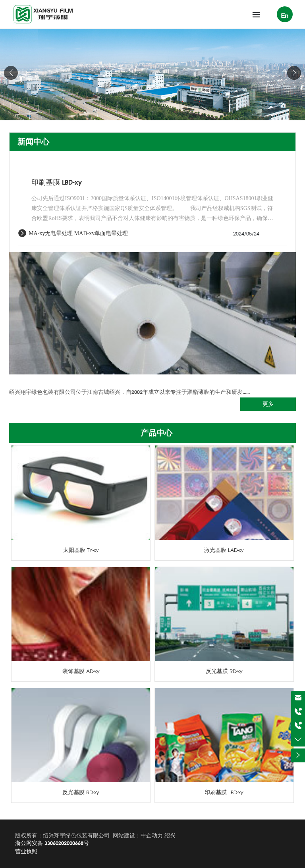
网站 (118, 835)
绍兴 (170, 835)
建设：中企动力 (143, 835)
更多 (268, 404)
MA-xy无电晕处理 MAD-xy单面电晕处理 (78, 233)
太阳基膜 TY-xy (81, 550)
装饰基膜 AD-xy (81, 671)
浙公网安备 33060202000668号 (52, 843)
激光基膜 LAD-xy (224, 550)
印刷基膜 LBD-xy (57, 182)
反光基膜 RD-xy (224, 671)
